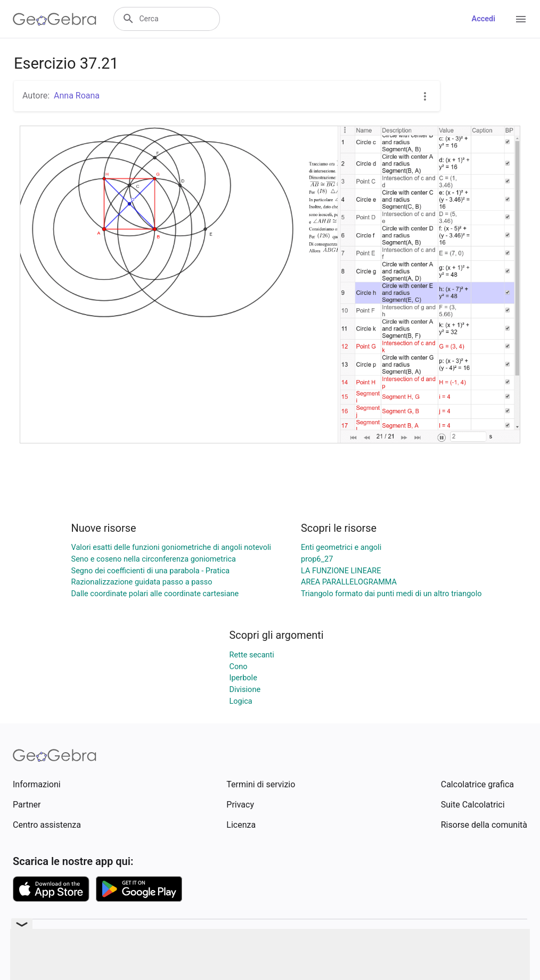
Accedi (483, 19)
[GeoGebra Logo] (55, 19)
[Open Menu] (521, 19)
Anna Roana (77, 96)
